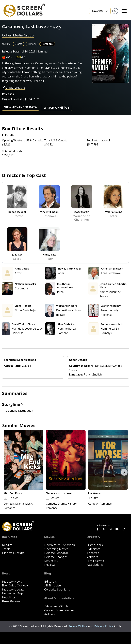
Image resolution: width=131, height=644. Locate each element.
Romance (47, 44)
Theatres (93, 553)
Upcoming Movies (56, 549)
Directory (94, 537)
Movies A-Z (52, 561)
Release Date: (11, 51)
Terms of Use (78, 626)
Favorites (100, 11)
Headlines (9, 598)
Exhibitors (93, 549)
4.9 (23, 57)
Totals (6, 549)
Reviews (50, 565)
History (32, 44)
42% (9, 57)
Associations (95, 565)
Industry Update (13, 590)
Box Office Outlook (15, 586)
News (6, 574)
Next (124, 472)
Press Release (11, 601)
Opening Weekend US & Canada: (22, 140)
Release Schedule (56, 553)
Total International (98, 140)
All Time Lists (53, 586)
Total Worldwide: (13, 151)
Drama (19, 44)
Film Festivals (96, 561)
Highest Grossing (13, 553)
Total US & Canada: (56, 140)
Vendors (92, 557)
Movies (49, 537)
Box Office (10, 537)
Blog (48, 574)
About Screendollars (59, 598)
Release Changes (56, 557)
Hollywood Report (14, 593)
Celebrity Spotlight (57, 590)
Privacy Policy (104, 626)
